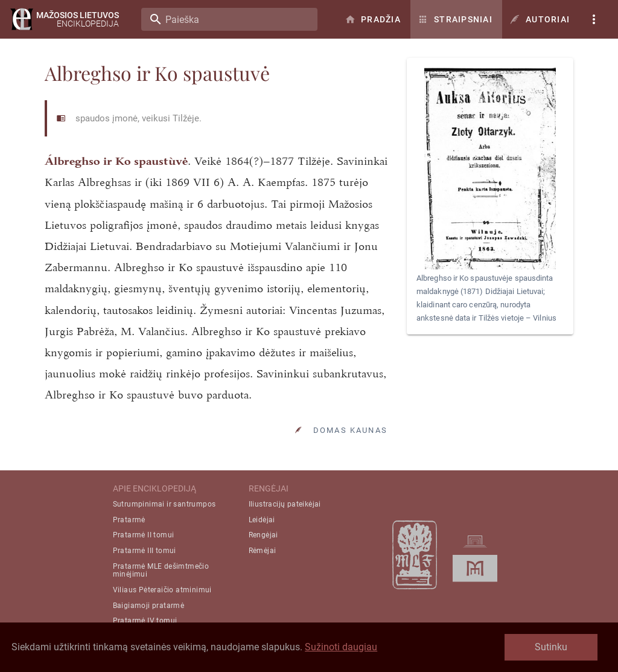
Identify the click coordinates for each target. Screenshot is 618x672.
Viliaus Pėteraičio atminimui (162, 590)
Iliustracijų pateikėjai (285, 504)
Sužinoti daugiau (341, 647)
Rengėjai (263, 535)
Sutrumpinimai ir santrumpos (164, 504)
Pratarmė (129, 520)
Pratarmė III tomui (145, 551)
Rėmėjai (263, 551)
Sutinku (551, 647)
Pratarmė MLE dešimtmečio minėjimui (161, 570)
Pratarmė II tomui (144, 535)
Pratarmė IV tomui (145, 621)
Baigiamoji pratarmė (149, 606)
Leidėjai (262, 520)
